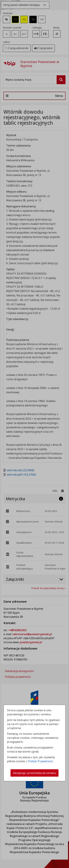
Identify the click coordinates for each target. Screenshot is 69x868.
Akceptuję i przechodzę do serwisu (34, 773)
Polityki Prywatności (40, 761)
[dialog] (34, 434)
